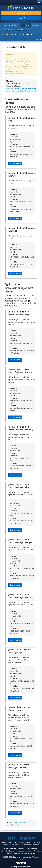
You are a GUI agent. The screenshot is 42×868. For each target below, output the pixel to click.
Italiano (37, 39)
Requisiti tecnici (22, 30)
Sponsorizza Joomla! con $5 (25, 851)
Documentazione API (9, 35)
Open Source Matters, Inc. (22, 857)
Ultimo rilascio (13, 25)
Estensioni (36, 25)
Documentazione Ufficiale (15, 74)
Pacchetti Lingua (7, 30)
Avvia (21, 18)
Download (21, 13)
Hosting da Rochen (21, 867)
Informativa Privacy (32, 848)
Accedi (33, 853)
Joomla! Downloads (21, 8)
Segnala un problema (21, 853)
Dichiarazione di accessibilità (14, 848)
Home (4, 25)
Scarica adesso (15, 163)
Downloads (25, 25)
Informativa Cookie (7, 851)
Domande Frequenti (26, 35)
